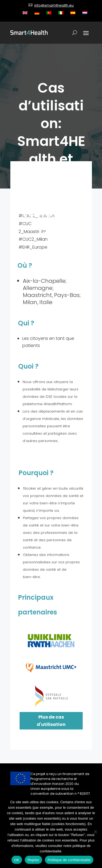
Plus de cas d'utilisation (51, 721)
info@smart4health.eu (54, 5)
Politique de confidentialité (69, 860)
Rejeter (33, 860)
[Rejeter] (95, 832)
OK (17, 860)
